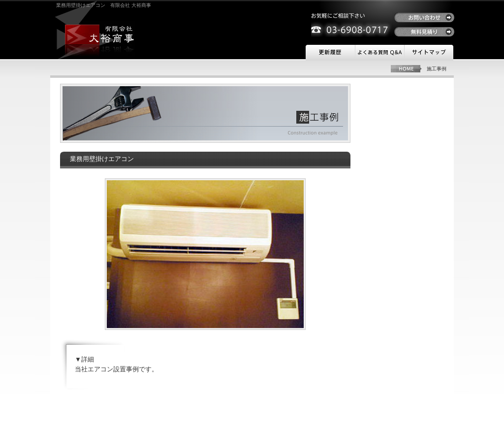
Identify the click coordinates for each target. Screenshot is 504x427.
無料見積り (424, 32)
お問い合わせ (424, 17)
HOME (406, 69)
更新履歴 (330, 53)
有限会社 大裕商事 (100, 34)
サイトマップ (429, 53)
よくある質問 (379, 53)
